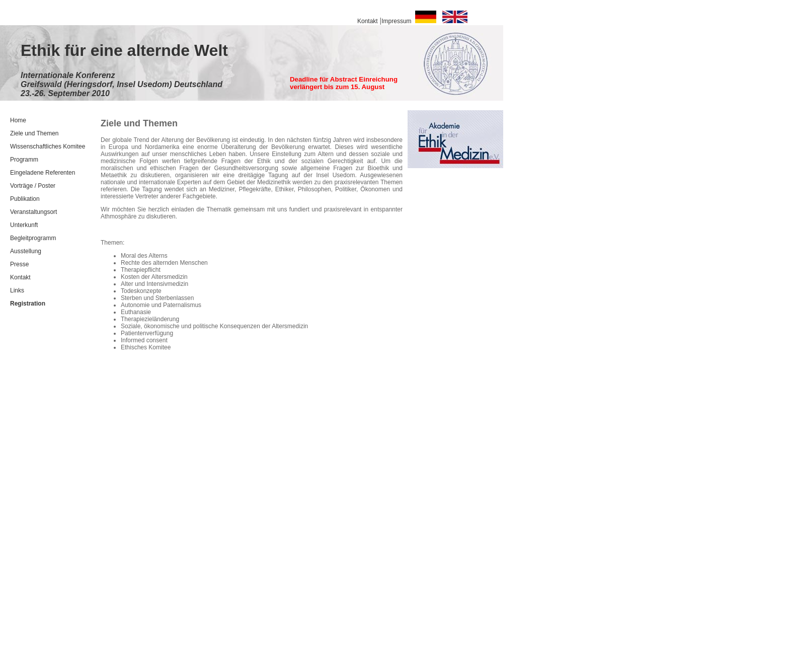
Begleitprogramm (33, 238)
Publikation (25, 199)
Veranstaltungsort (33, 212)
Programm (24, 160)
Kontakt (20, 277)
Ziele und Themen (34, 133)
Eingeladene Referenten (43, 173)
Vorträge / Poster (33, 186)
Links (17, 290)
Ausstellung (26, 251)
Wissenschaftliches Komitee (48, 146)
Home (18, 120)
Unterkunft (24, 225)
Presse (19, 264)
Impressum (396, 21)
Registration (28, 304)
